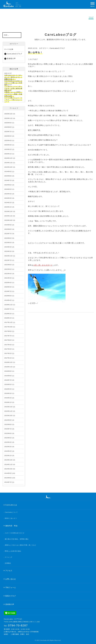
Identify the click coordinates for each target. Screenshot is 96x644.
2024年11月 (8, 163)
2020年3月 (8, 287)
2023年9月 (8, 225)
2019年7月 (8, 291)
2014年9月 (8, 473)
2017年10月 (8, 327)
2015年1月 (8, 456)
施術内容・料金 (11, 526)
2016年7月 (8, 380)
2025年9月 (8, 123)
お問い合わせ (11, 579)
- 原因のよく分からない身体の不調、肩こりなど (20, 545)
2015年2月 (8, 451)
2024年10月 (8, 167)
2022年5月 (8, 269)
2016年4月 (8, 389)
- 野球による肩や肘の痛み (13, 551)
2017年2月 (8, 353)
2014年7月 (8, 482)
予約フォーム (11, 587)
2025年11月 (8, 118)
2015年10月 (8, 416)
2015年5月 (8, 438)
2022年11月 (8, 256)
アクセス (9, 571)
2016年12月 (8, 362)
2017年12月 (8, 322)
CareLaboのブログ (57, 48)
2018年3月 (8, 314)
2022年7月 (8, 260)
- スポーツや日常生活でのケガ (14, 533)
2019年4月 (8, 300)
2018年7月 (8, 309)
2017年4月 (8, 345)
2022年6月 (8, 265)
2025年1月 (8, 154)
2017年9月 (8, 331)
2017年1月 (8, 358)
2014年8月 (8, 478)
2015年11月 (8, 411)
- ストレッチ (8, 557)
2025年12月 (8, 114)
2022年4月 (8, 274)
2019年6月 (8, 296)
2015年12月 (8, 407)
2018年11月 (8, 305)
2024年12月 (8, 158)
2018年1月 (8, 318)
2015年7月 (8, 429)
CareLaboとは (11, 505)
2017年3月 (8, 349)
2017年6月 (8, 340)
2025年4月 (8, 140)
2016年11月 (8, 367)
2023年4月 (8, 247)
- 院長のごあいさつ (10, 518)
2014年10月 (8, 469)
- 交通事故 (7, 563)
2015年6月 (8, 433)
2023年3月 (8, 251)
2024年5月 (8, 189)
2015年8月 (8, 424)
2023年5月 (8, 243)
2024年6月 (8, 185)
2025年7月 (8, 132)
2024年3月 (8, 198)
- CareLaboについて (11, 512)
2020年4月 (8, 283)
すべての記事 (9, 49)
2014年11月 (8, 464)
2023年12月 (8, 211)
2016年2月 (8, 398)
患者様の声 (11, 59)
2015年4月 (8, 442)
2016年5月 (8, 384)
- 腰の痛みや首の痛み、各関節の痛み (16, 539)
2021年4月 (8, 278)
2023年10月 (8, 220)
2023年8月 (8, 229)
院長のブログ (11, 596)
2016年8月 (8, 376)
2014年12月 (8, 460)
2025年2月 (8, 149)
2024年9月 (8, 171)
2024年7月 (8, 180)
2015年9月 (8, 420)
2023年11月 (8, 216)
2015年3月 (8, 447)
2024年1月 (8, 207)
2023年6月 (8, 238)
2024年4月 (8, 194)
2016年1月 (8, 402)
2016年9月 (8, 371)
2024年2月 (8, 203)
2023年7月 (8, 234)
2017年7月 (8, 336)
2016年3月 (8, 393)
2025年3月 (8, 145)
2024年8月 (8, 176)
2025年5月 (8, 136)
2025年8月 (8, 127)
